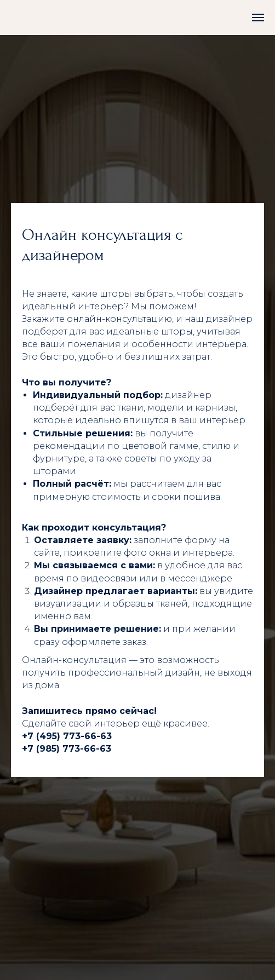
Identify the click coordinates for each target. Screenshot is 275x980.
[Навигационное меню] (258, 18)
